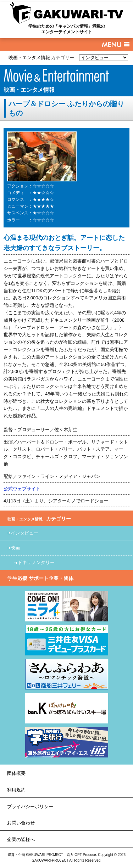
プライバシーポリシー (30, 807)
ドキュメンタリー (36, 562)
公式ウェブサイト (22, 489)
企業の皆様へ (21, 839)
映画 (15, 548)
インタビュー (24, 533)
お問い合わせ (21, 823)
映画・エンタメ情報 (29, 90)
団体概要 (16, 773)
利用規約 (16, 790)
